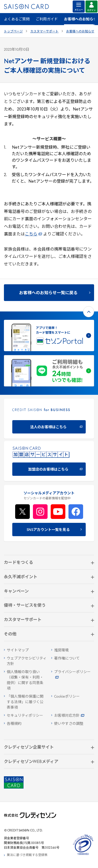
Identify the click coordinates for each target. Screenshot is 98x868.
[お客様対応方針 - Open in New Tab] (73, 716)
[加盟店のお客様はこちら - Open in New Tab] (49, 461)
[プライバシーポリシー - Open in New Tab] (73, 675)
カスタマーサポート (44, 32)
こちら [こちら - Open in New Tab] (33, 234)
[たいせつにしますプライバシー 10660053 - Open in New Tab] (83, 855)
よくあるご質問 (17, 19)
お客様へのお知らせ (80, 32)
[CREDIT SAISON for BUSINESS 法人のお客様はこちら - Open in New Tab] (49, 419)
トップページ (13, 32)
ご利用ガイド (47, 19)
